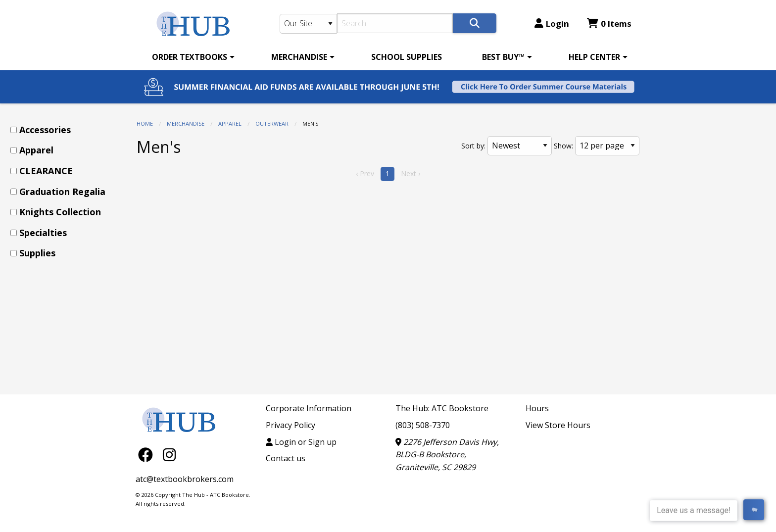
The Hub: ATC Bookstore (442, 408)
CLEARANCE (46, 171)
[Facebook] (148, 454)
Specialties (43, 233)
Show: (563, 146)
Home (145, 123)
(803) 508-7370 (423, 425)
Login (552, 24)
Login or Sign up (301, 442)
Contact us (286, 458)
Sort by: (473, 146)
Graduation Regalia (62, 192)
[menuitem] (192, 57)
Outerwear (272, 123)
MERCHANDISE (299, 57)
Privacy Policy (291, 425)
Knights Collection (60, 212)
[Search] (395, 23)
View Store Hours (558, 425)
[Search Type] (308, 24)
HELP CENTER (594, 57)
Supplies (37, 253)
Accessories (45, 130)
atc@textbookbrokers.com (185, 479)
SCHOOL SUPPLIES (407, 57)
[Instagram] (169, 454)
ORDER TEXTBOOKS (190, 57)
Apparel (230, 123)
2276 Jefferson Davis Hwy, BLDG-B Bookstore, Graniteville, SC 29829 (447, 455)
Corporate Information (309, 408)
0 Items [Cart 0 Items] (609, 24)
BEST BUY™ (503, 57)
